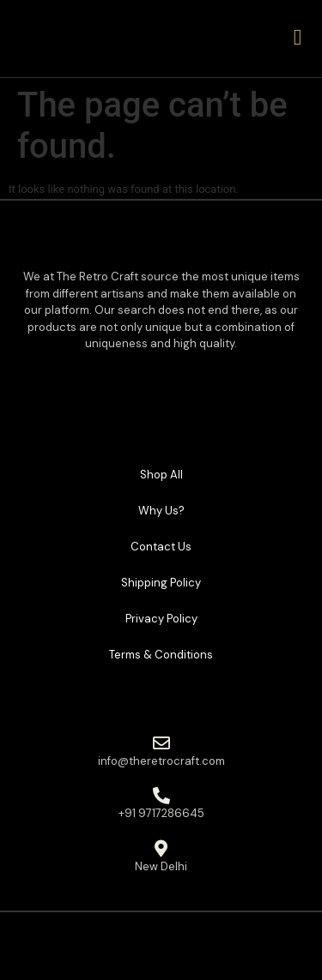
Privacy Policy (161, 619)
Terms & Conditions (161, 655)
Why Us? (161, 511)
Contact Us (161, 547)
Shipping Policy (161, 583)
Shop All (161, 475)
